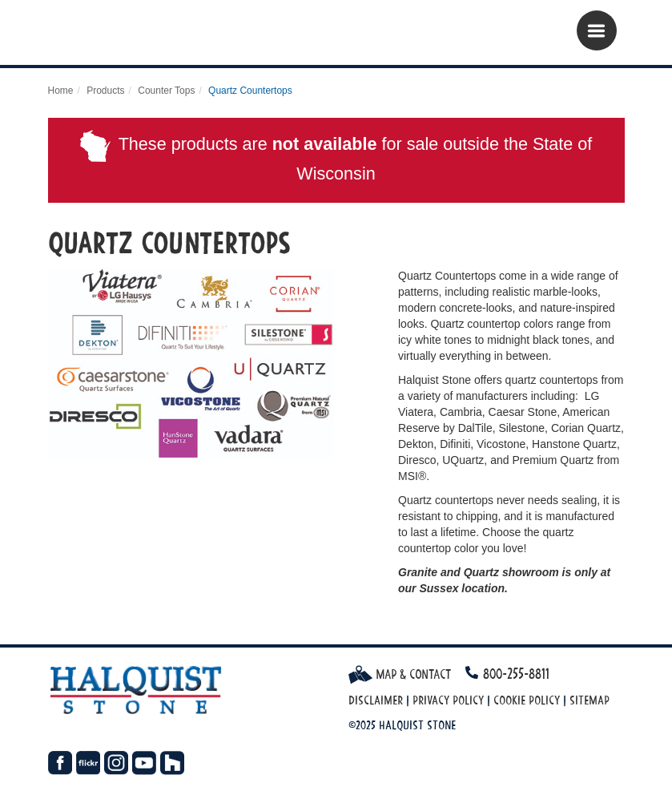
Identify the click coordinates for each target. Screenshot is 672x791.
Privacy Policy (448, 700)
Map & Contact (400, 674)
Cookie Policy (527, 700)
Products (105, 91)
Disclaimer (376, 700)
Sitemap (590, 700)
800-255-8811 (516, 674)
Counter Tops (166, 91)
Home (61, 91)
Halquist (146, 36)
